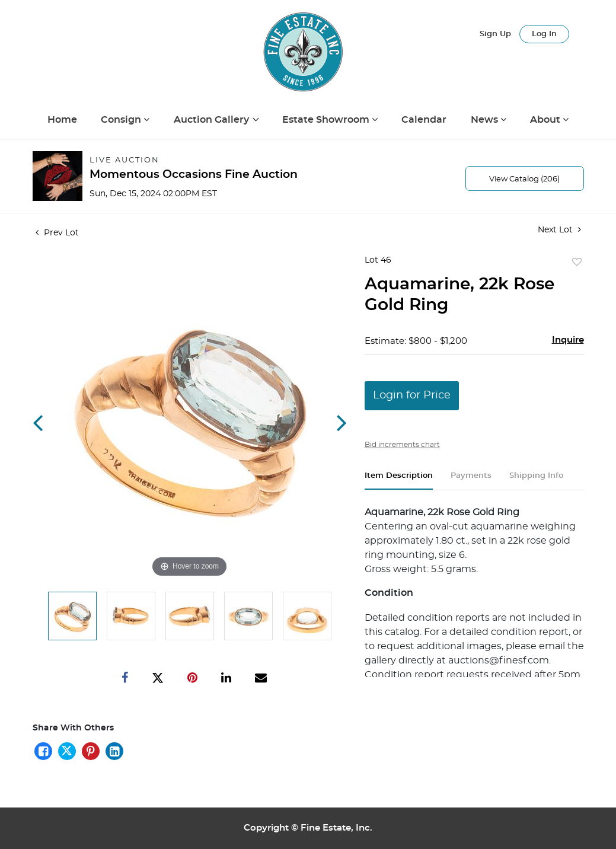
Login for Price (412, 395)
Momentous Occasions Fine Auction (194, 175)
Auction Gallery (213, 120)
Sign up (495, 34)
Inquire (568, 340)
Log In (544, 34)
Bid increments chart (402, 445)
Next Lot (559, 230)
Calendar (424, 120)
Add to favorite (577, 263)
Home (62, 120)
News (486, 120)
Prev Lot (57, 233)
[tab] (399, 481)
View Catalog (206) (524, 179)
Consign (122, 120)
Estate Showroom (327, 120)
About (546, 120)
